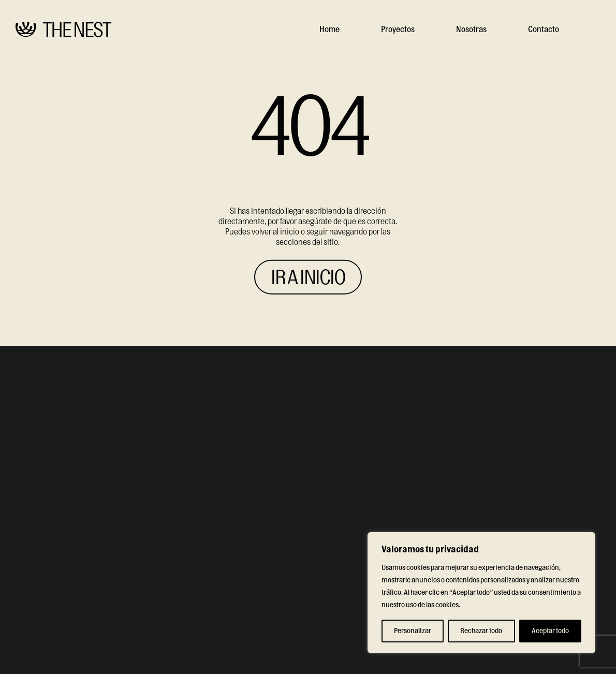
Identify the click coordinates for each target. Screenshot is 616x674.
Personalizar (413, 631)
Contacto (544, 30)
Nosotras (471, 30)
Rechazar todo (481, 631)
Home (329, 30)
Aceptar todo (550, 631)
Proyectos (398, 30)
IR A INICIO (308, 277)
